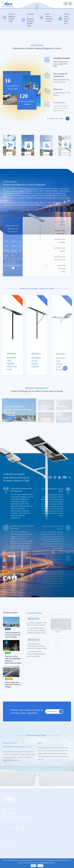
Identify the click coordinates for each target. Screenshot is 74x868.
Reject (33, 866)
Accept (40, 866)
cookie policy (43, 863)
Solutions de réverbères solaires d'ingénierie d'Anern (37, 48)
